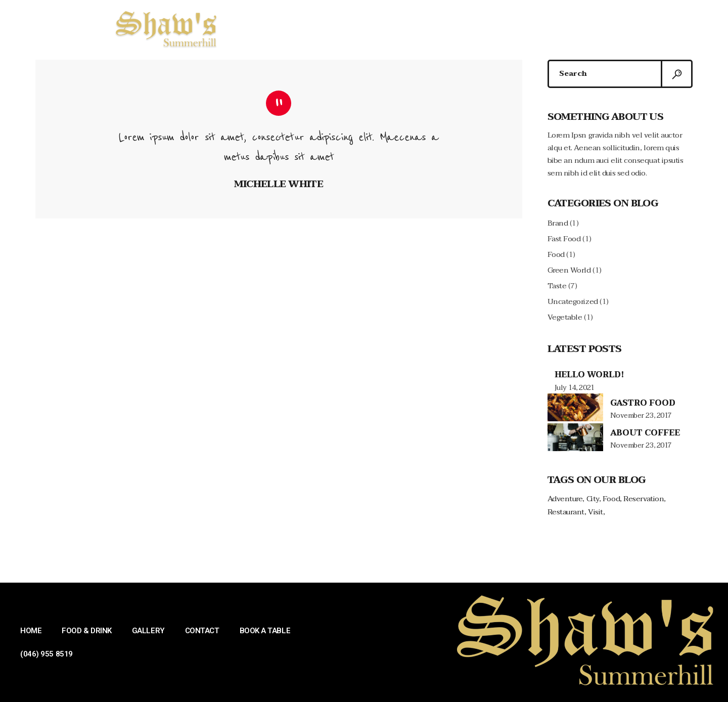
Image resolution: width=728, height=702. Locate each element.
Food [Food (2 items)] (611, 499)
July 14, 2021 (575, 388)
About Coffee (645, 433)
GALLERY (402, 28)
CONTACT (457, 28)
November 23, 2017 (641, 415)
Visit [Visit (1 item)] (596, 512)
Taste (557, 286)
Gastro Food (643, 403)
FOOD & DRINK (340, 28)
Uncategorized (573, 301)
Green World (569, 270)
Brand (558, 223)
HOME (283, 28)
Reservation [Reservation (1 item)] (644, 499)
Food (556, 254)
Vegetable (565, 317)
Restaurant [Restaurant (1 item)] (566, 512)
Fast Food (564, 239)
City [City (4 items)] (593, 499)
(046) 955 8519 (595, 28)
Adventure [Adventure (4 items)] (565, 499)
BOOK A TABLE (522, 28)
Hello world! (589, 375)
